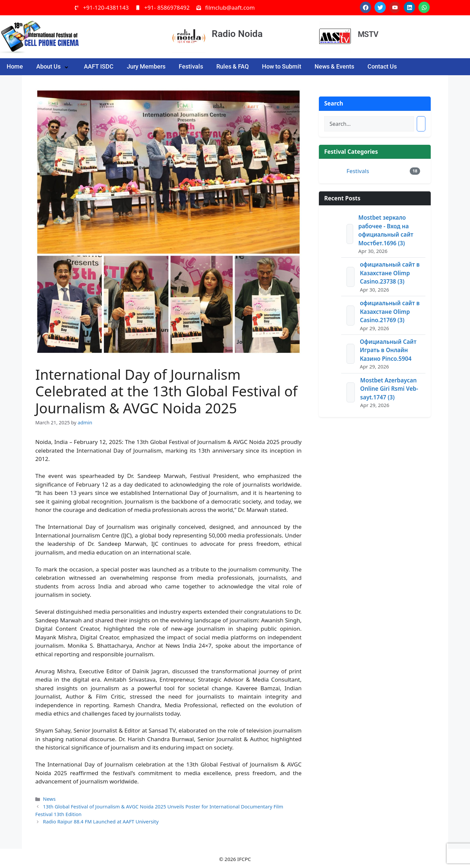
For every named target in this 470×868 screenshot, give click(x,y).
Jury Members (146, 66)
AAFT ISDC (99, 66)
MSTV (368, 34)
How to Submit (282, 66)
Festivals (191, 66)
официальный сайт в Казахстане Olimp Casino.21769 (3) (390, 312)
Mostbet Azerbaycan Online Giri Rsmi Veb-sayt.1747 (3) (389, 389)
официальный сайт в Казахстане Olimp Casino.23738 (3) (390, 273)
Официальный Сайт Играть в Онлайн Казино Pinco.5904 (388, 350)
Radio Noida (237, 34)
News (49, 798)
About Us (53, 67)
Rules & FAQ (233, 66)
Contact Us (382, 66)
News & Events (334, 66)
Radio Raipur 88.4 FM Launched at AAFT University (100, 820)
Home (15, 66)
